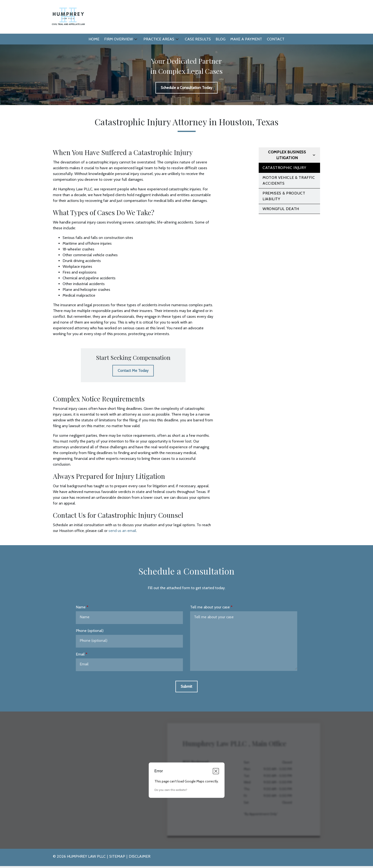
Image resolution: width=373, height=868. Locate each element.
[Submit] (186, 687)
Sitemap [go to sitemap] (117, 856)
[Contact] (276, 39)
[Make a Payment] (246, 39)
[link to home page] (68, 16)
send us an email (122, 531)
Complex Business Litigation (287, 155)
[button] (136, 39)
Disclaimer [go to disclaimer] (140, 856)
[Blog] (221, 39)
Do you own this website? (171, 790)
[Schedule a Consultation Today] (186, 88)
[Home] (94, 39)
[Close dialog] (216, 771)
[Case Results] (198, 39)
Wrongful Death (281, 209)
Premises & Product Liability (284, 196)
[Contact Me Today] (133, 371)
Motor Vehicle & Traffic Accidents (289, 180)
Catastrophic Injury (284, 168)
